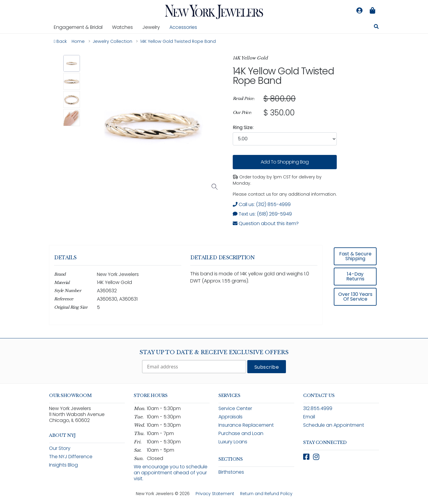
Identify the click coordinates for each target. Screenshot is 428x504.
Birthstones (231, 472)
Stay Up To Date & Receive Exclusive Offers (214, 352)
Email (309, 417)
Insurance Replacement (246, 425)
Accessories (183, 27)
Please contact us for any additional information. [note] (285, 194)
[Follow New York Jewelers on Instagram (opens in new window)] (316, 457)
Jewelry (154, 27)
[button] (72, 63)
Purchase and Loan (241, 433)
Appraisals (230, 417)
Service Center (235, 408)
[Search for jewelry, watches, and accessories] (376, 27)
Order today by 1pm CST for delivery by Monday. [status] (277, 180)
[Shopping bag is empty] (372, 11)
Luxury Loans (233, 442)
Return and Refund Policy (266, 494)
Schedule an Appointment (334, 425)
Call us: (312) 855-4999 (262, 204)
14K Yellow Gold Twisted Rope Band (283, 76)
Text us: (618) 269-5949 (262, 214)
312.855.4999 (318, 408)
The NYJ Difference (71, 457)
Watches (125, 27)
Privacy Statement (215, 494)
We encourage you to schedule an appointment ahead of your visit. (171, 473)
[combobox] (285, 139)
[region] (285, 106)
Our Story (60, 448)
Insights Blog (63, 465)
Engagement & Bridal (81, 27)
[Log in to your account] (359, 11)
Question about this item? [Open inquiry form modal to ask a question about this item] (266, 223)
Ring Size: (243, 127)
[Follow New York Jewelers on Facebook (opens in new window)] (306, 457)
